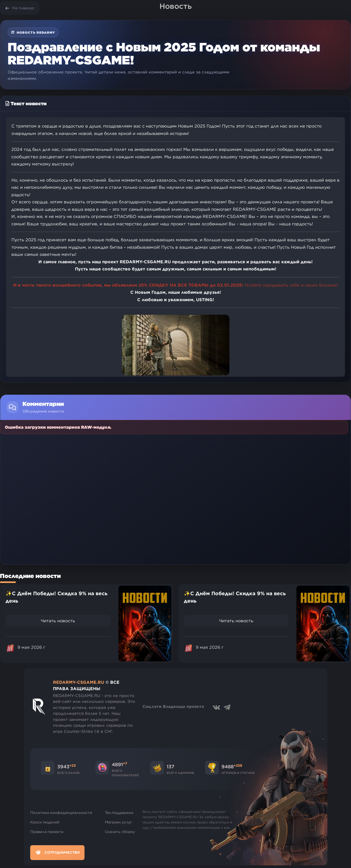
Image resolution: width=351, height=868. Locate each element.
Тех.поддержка (119, 813)
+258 (238, 765)
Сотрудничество (57, 853)
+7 (125, 763)
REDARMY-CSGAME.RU (79, 682)
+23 (73, 765)
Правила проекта (47, 832)
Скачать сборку (120, 832)
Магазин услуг (119, 822)
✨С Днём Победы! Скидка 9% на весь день (57, 597)
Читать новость (58, 621)
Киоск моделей (45, 822)
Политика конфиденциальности (61, 813)
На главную (23, 8)
